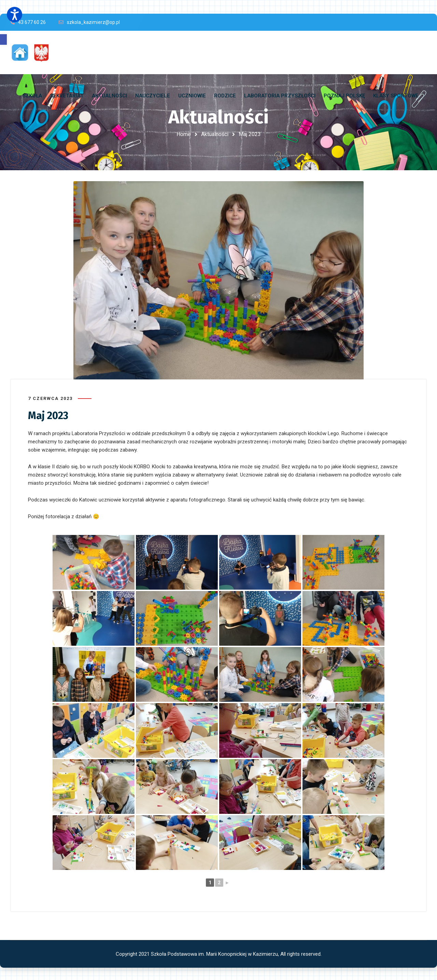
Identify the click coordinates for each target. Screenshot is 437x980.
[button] (3, 39)
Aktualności (215, 134)
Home (184, 134)
